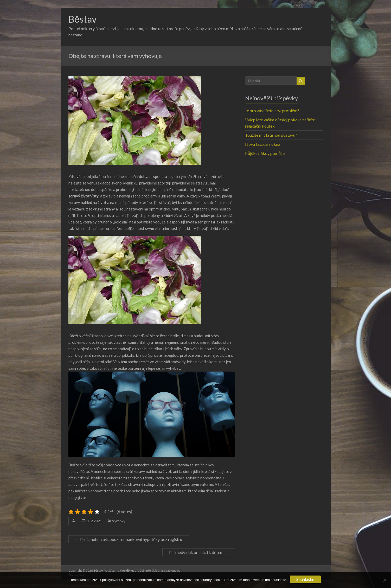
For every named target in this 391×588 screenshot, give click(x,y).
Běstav (82, 19)
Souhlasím (305, 579)
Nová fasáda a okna (263, 144)
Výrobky (119, 521)
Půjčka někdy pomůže (265, 153)
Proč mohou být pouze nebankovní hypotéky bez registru (129, 539)
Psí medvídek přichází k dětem (199, 552)
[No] (384, 580)
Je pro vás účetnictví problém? (272, 111)
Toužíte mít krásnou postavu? (271, 135)
